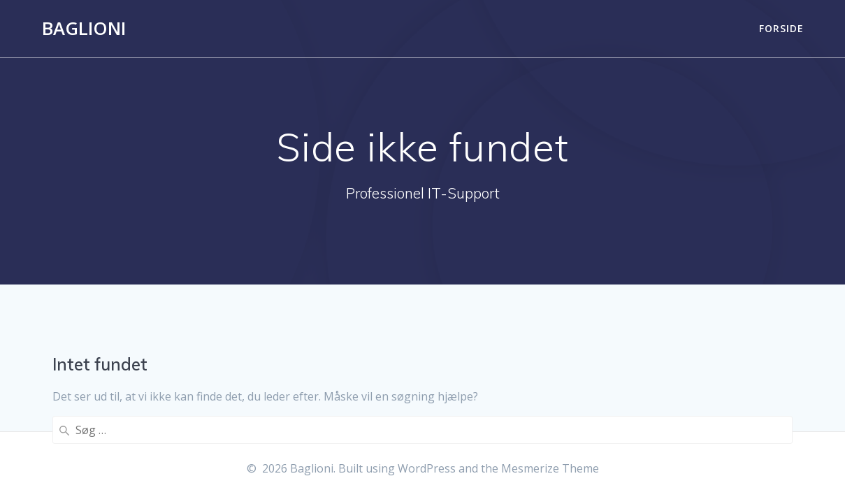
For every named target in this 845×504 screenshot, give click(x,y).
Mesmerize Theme (550, 468)
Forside (781, 28)
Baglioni (84, 29)
